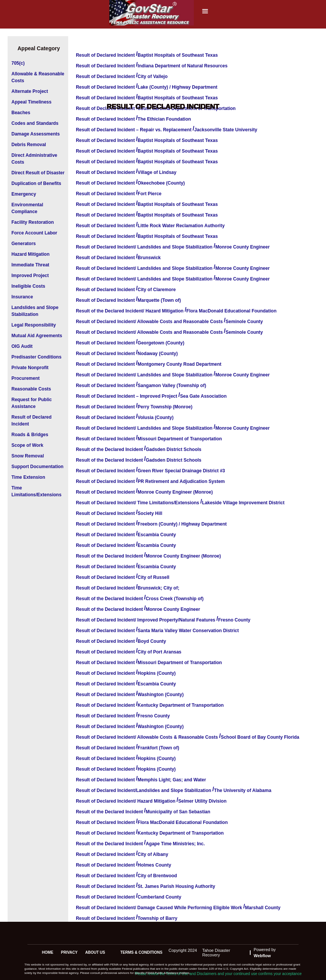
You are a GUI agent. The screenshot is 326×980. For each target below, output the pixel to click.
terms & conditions (141, 952)
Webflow (262, 956)
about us (95, 952)
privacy (69, 952)
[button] (205, 14)
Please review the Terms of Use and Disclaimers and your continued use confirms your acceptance (218, 974)
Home (48, 952)
